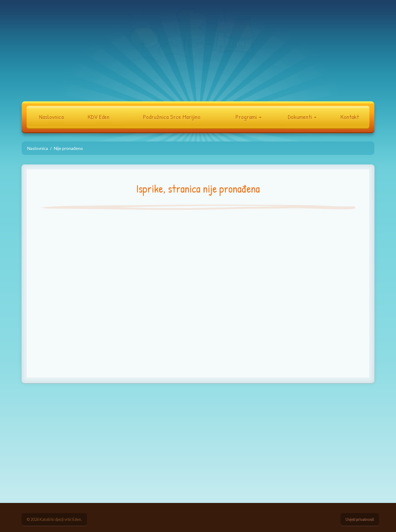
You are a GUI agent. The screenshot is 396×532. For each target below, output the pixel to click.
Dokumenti (302, 117)
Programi (248, 117)
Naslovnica (51, 117)
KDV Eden (99, 117)
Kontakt (350, 117)
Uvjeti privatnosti (360, 519)
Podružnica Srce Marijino (172, 117)
